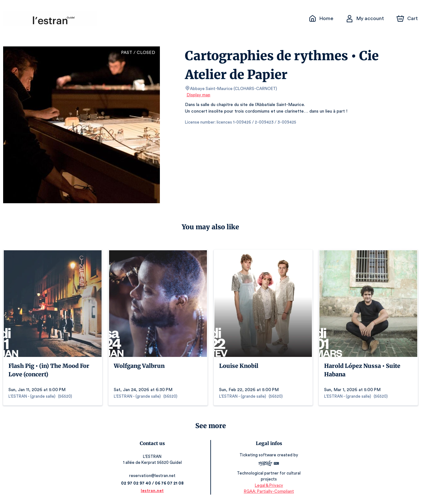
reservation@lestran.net (153, 476)
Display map (199, 95)
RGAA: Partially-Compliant (268, 491)
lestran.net (154, 491)
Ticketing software (257, 457)
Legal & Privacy (267, 485)
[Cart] (408, 19)
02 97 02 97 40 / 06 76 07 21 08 (153, 483)
